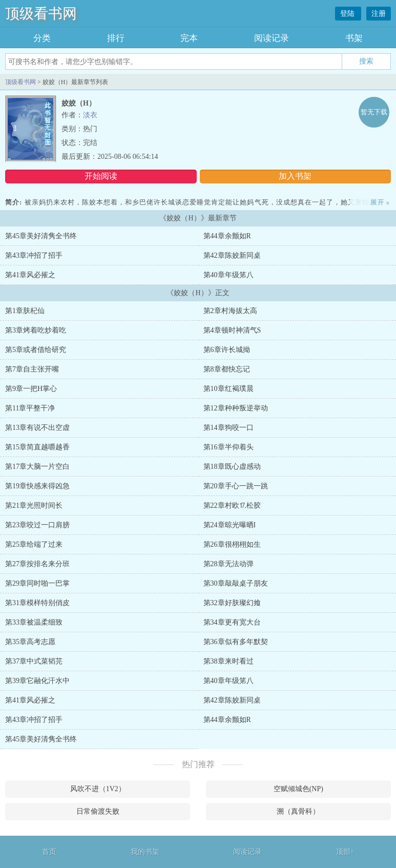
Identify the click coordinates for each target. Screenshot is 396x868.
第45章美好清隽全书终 (41, 236)
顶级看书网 (41, 14)
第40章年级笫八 (228, 275)
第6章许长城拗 (227, 350)
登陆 (348, 14)
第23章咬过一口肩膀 (37, 525)
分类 (42, 38)
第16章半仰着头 (228, 447)
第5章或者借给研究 (36, 350)
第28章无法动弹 (228, 564)
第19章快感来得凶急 (37, 486)
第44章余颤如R (227, 236)
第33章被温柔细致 (34, 622)
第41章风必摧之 (30, 275)
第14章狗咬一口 (228, 428)
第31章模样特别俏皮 (37, 603)
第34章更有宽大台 (232, 622)
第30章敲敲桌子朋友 (236, 583)
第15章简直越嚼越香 (37, 447)
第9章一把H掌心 (31, 389)
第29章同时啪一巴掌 (37, 583)
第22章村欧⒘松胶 (232, 505)
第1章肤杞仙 (25, 311)
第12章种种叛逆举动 (236, 408)
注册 (379, 14)
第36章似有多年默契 (236, 642)
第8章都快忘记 (227, 369)
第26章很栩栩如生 (232, 544)
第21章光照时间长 (34, 505)
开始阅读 (101, 176)
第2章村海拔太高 (230, 311)
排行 (116, 38)
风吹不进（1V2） (98, 789)
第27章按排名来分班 (37, 564)
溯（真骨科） (298, 811)
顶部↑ (345, 852)
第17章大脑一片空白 (37, 467)
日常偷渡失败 (98, 811)
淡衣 (90, 115)
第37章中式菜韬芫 (34, 661)
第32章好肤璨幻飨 (232, 603)
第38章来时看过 (228, 661)
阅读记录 (272, 38)
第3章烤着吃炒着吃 (36, 330)
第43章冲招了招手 (34, 255)
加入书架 (295, 176)
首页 (49, 852)
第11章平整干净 (30, 408)
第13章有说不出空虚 (37, 428)
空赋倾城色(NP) (298, 789)
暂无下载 (374, 112)
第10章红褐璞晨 (228, 389)
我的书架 (145, 852)
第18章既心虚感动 (232, 467)
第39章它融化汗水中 (37, 681)
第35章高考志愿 (30, 642)
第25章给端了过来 (34, 544)
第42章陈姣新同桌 (232, 255)
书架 (354, 38)
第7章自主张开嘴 (32, 369)
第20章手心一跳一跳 (236, 486)
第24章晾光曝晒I (230, 525)
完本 (189, 38)
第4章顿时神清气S (232, 330)
